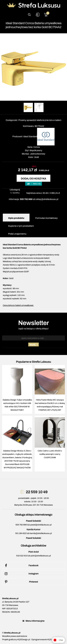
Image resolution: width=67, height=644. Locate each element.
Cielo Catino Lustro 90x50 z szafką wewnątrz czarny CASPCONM (50, 454)
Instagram (21, 574)
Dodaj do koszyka (33, 179)
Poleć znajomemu (17, 234)
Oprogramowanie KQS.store (44, 639)
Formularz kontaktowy (46, 218)
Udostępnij (15, 190)
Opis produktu (16, 218)
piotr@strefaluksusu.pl (41, 556)
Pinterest (21, 582)
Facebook (21, 566)
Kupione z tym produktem (21, 226)
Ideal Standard (30, 136)
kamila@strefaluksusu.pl (41, 533)
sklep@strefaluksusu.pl (47, 199)
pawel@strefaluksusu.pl (41, 525)
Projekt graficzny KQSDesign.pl (16, 639)
